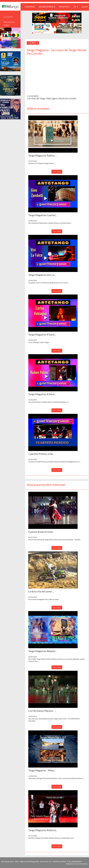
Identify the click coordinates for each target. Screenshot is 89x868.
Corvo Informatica (81, 864)
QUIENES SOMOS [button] (47, 7)
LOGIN (85, 7)
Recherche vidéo (9, 23)
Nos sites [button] (64, 7)
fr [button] (76, 7)
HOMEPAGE (30, 7)
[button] (53, 134)
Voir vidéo (57, 172)
